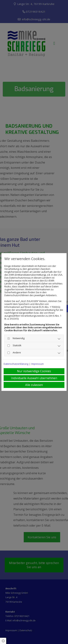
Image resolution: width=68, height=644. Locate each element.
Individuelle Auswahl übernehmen (34, 378)
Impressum (38, 364)
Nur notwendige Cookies (34, 371)
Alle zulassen (34, 385)
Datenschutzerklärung (16, 364)
